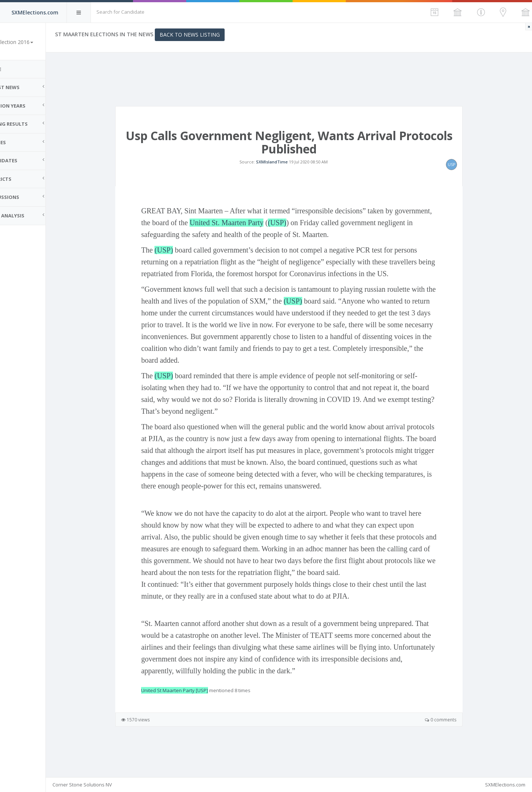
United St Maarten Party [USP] (185, 711)
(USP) (287, 243)
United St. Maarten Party (237, 243)
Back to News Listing (211, 35)
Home (15, 69)
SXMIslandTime (282, 172)
